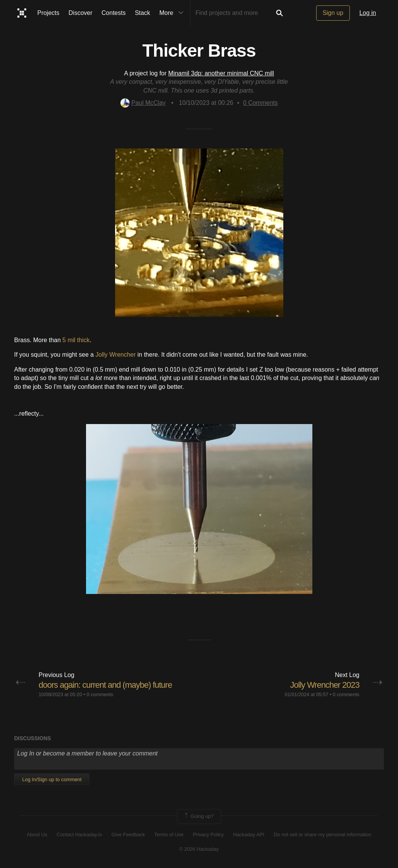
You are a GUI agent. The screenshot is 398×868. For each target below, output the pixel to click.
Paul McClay (143, 103)
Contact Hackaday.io (79, 835)
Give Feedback (128, 835)
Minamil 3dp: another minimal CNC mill (221, 73)
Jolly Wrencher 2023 (325, 685)
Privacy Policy (208, 835)
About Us (37, 835)
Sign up (333, 13)
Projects (49, 13)
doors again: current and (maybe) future (105, 685)
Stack (143, 13)
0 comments (100, 694)
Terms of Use (169, 835)
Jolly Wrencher (116, 355)
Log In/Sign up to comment (52, 779)
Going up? (198, 816)
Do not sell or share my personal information (322, 835)
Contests (114, 13)
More (173, 13)
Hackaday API (249, 835)
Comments (261, 103)
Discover (80, 13)
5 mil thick (76, 340)
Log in (368, 13)
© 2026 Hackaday (199, 849)
